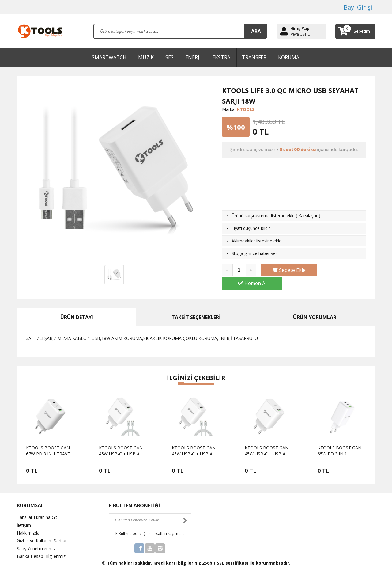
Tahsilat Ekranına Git (37, 512)
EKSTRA (221, 57)
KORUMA (289, 57)
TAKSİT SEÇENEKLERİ (196, 312)
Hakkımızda (28, 527)
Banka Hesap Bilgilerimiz (41, 551)
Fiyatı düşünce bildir (251, 228)
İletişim (24, 520)
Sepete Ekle (286, 270)
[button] (181, 378)
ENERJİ (193, 57)
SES (170, 57)
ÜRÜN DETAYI (77, 312)
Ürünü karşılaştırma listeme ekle (263, 216)
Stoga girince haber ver (254, 253)
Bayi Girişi (358, 7)
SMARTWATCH (109, 57)
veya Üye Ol (301, 34)
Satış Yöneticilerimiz (36, 543)
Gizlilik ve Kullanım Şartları (42, 535)
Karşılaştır (308, 216)
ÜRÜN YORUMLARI (315, 312)
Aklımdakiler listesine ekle (256, 241)
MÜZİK (146, 57)
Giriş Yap (300, 28)
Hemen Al (341, 270)
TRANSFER (254, 57)
